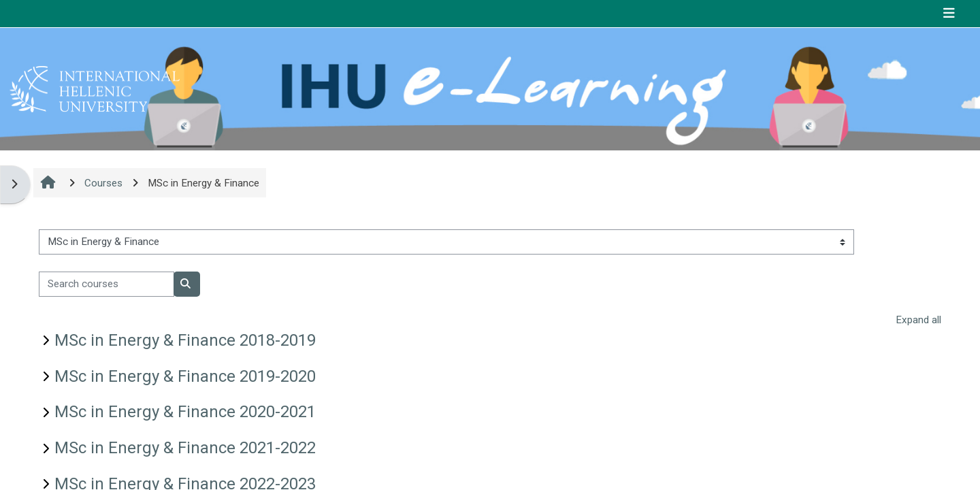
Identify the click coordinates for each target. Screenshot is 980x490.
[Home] (95, 88)
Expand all (918, 320)
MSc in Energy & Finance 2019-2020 (185, 376)
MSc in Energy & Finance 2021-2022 (185, 448)
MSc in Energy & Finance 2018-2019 (185, 340)
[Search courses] (107, 284)
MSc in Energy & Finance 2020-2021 (185, 412)
